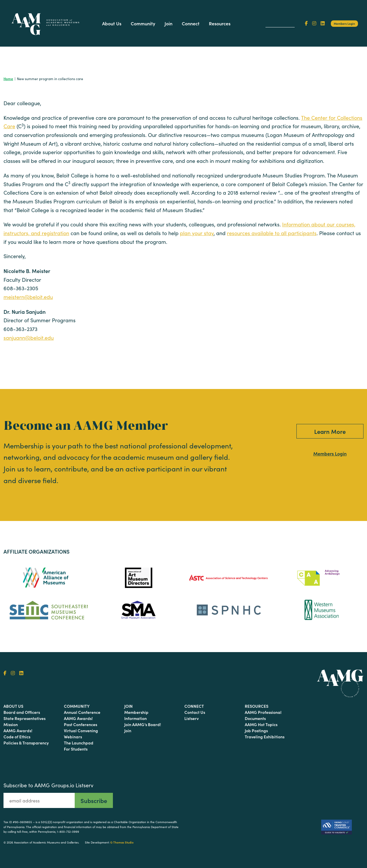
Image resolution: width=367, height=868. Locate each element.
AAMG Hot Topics (261, 724)
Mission (11, 724)
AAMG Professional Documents (263, 715)
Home (8, 79)
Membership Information (136, 715)
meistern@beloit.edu (28, 297)
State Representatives (25, 718)
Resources (220, 23)
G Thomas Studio (122, 842)
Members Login (344, 24)
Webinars (73, 737)
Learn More (330, 431)
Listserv (192, 718)
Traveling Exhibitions (265, 737)
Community (143, 23)
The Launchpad (79, 743)
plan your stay (197, 233)
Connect (191, 23)
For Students (76, 749)
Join (168, 23)
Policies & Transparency (26, 743)
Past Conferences (81, 724)
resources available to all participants (272, 233)
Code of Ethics (17, 737)
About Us (112, 23)
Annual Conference (82, 712)
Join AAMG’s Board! (143, 724)
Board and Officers (22, 712)
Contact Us (195, 712)
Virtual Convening (81, 730)
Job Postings (256, 730)
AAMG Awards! (18, 730)
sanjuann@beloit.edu (29, 338)
